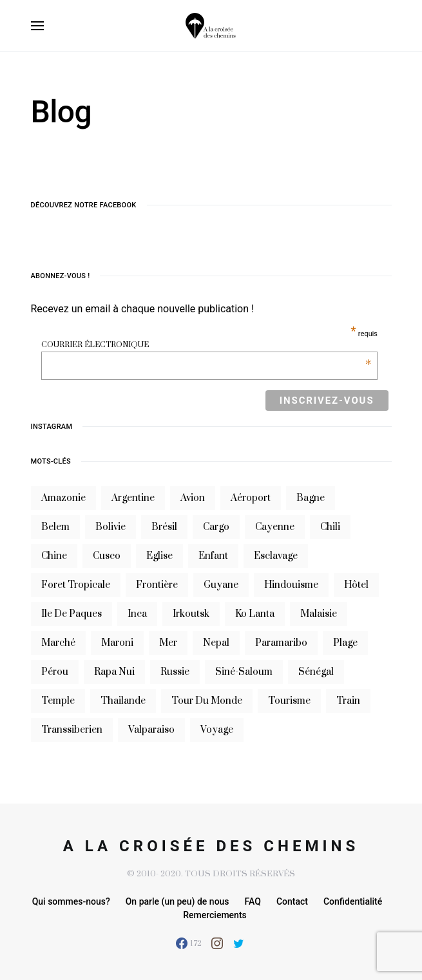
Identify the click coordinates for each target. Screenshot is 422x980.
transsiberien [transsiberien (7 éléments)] (72, 730)
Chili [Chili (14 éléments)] (330, 527)
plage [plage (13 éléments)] (345, 643)
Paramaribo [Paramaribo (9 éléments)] (281, 643)
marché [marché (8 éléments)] (58, 643)
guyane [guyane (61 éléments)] (221, 585)
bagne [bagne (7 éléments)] (311, 498)
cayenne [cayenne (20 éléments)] (275, 527)
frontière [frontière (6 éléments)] (157, 585)
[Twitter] (239, 943)
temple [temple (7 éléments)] (58, 701)
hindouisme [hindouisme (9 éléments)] (291, 585)
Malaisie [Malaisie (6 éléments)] (319, 614)
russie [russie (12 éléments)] (175, 672)
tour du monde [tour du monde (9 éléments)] (207, 701)
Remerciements (215, 915)
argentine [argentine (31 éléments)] (133, 498)
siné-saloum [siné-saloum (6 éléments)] (244, 672)
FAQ (253, 901)
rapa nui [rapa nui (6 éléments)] (114, 672)
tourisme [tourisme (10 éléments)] (289, 701)
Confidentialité (353, 901)
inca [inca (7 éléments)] (137, 614)
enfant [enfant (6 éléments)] (213, 556)
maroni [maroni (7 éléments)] (117, 643)
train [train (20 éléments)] (348, 701)
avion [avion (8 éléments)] (193, 498)
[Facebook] (189, 943)
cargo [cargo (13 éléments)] (216, 527)
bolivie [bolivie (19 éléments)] (110, 527)
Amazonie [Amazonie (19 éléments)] (63, 498)
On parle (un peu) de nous (177, 901)
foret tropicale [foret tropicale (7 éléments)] (76, 585)
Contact (292, 901)
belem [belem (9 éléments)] (55, 527)
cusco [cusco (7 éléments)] (107, 556)
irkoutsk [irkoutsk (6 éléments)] (191, 614)
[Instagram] (217, 943)
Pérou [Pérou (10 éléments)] (55, 672)
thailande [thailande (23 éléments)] (123, 701)
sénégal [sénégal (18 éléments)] (316, 672)
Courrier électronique (206, 345)
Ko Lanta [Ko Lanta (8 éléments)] (255, 614)
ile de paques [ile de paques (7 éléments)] (72, 614)
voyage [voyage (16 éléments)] (217, 730)
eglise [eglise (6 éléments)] (159, 556)
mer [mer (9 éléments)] (168, 643)
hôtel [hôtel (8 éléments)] (356, 585)
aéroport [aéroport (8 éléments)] (251, 498)
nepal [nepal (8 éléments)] (216, 643)
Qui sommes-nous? (71, 901)
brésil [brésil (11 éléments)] (164, 527)
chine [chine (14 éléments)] (54, 556)
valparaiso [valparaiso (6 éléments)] (151, 730)
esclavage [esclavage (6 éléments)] (276, 556)
